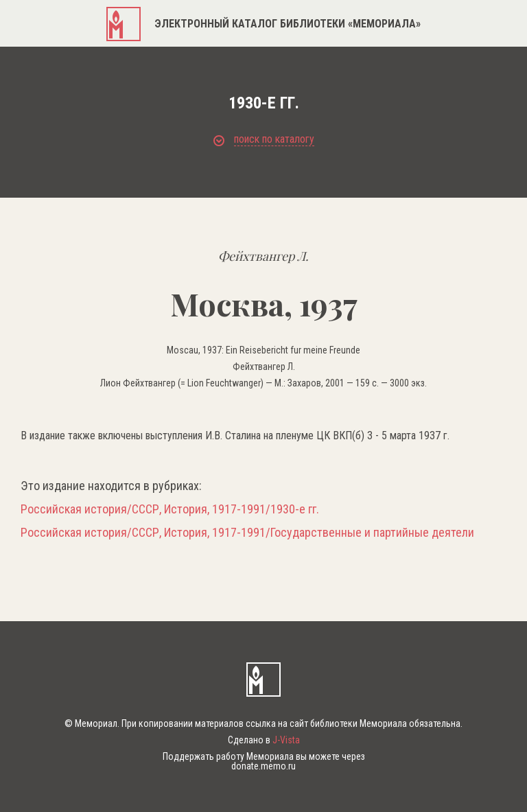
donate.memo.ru (263, 766)
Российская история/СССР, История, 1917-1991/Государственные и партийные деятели (247, 533)
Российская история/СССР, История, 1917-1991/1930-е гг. (170, 509)
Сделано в (264, 740)
